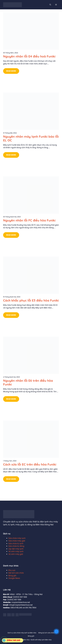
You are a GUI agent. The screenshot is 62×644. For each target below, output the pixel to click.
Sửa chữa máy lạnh (17, 538)
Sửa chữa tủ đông (16, 546)
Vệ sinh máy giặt (16, 554)
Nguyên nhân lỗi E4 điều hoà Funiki (29, 56)
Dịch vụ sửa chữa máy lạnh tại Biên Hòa (22, 633)
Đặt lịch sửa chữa (16, 573)
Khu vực (12, 570)
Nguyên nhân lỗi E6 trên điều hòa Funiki (28, 382)
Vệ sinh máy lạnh (16, 551)
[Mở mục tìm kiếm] (50, 5)
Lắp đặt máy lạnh (16, 549)
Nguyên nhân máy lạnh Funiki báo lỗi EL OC (31, 138)
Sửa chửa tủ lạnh (16, 544)
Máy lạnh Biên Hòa (45, 640)
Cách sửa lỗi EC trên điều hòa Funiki (30, 464)
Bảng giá (12, 576)
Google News (14, 578)
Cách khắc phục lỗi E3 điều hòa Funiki (31, 300)
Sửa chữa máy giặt (17, 541)
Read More (11, 71)
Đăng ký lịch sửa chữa (46, 633)
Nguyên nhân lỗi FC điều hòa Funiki (29, 220)
